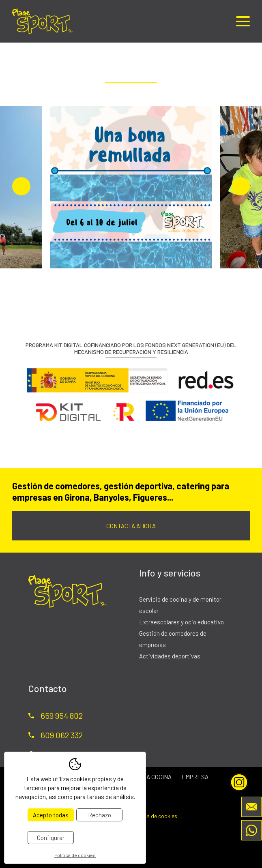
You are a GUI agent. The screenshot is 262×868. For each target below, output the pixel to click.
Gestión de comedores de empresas (173, 639)
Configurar (51, 838)
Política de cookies (154, 816)
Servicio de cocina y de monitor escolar (180, 605)
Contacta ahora (131, 526)
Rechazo (100, 815)
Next (241, 186)
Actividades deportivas (170, 656)
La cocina (157, 777)
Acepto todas (51, 815)
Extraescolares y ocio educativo (181, 622)
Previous (21, 186)
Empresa (195, 777)
